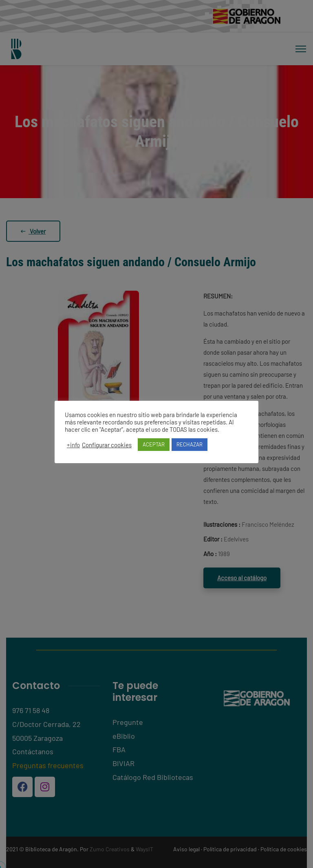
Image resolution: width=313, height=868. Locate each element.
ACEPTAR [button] (154, 444)
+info (73, 445)
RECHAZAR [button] (190, 444)
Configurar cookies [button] (107, 445)
